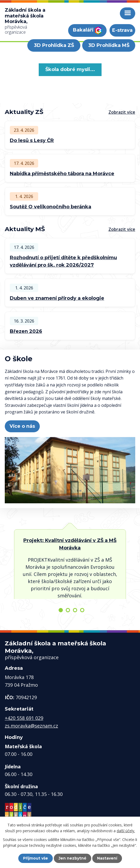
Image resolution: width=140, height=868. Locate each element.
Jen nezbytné (73, 858)
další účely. (126, 831)
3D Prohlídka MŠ (109, 45)
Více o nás (22, 426)
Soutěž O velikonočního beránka (51, 207)
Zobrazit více (122, 112)
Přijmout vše (36, 858)
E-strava (122, 30)
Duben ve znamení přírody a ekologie (57, 298)
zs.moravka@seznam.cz (31, 726)
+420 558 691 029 (24, 718)
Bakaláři (87, 30)
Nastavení (107, 858)
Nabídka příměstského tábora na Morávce (62, 174)
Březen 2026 (26, 331)
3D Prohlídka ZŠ (54, 45)
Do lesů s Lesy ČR (32, 140)
